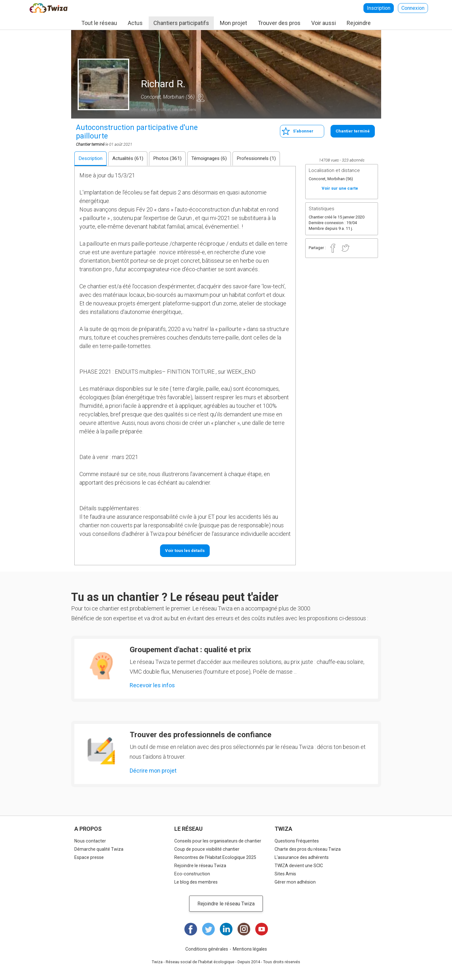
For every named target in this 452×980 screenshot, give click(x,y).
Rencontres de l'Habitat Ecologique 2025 (215, 857)
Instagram (244, 929)
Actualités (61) (128, 158)
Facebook (333, 248)
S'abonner (303, 131)
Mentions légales (250, 949)
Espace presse (89, 857)
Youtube (262, 929)
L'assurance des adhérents (302, 857)
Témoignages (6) (209, 158)
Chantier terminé (353, 131)
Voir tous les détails (185, 551)
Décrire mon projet (153, 771)
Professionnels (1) (256, 158)
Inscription (379, 8)
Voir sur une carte (201, 98)
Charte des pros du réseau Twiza (308, 849)
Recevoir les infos (152, 685)
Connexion (413, 8)
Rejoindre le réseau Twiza (200, 866)
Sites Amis (285, 874)
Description (90, 158)
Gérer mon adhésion (295, 882)
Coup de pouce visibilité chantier (207, 849)
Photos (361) (167, 158)
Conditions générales (207, 949)
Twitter (346, 248)
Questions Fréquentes (297, 841)
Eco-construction (192, 874)
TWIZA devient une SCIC (299, 866)
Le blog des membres (196, 882)
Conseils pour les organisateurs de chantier (218, 841)
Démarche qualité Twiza (99, 849)
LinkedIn (226, 929)
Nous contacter (90, 841)
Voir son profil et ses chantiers (168, 110)
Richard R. (163, 84)
